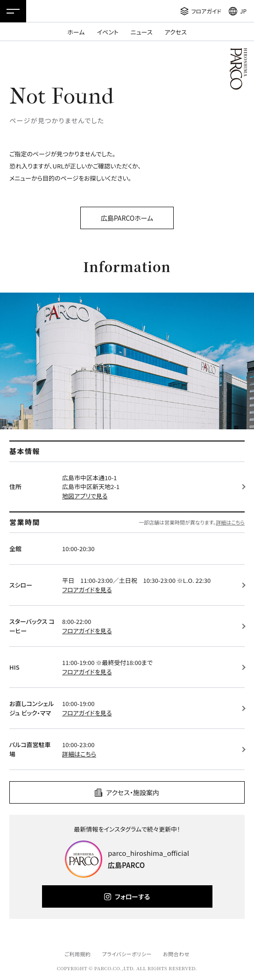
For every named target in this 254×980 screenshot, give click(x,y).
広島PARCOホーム (127, 218)
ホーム (76, 32)
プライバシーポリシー (127, 954)
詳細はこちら (230, 522)
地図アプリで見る (85, 496)
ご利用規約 (78, 954)
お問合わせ (176, 954)
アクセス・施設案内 (133, 792)
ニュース (142, 32)
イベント (107, 32)
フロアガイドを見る (87, 590)
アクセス (176, 32)
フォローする (132, 896)
